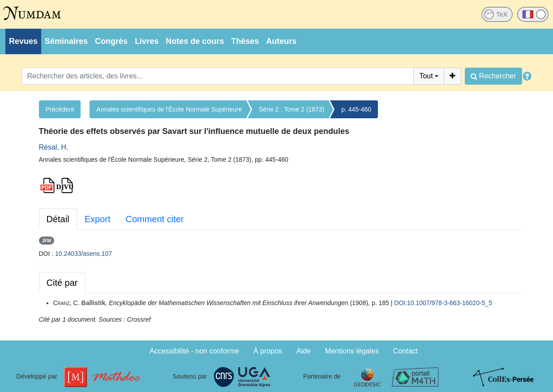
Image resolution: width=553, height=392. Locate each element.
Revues (23, 41)
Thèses (245, 41)
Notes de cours (195, 41)
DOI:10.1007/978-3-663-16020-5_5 (443, 303)
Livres (147, 41)
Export (98, 219)
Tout (426, 76)
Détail (58, 219)
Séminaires (66, 41)
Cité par (62, 283)
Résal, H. (54, 147)
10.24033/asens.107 (84, 254)
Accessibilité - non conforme (194, 351)
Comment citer (154, 219)
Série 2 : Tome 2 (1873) (292, 109)
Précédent (60, 109)
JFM (46, 241)
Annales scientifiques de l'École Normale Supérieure (169, 109)
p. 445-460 (356, 109)
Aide (304, 351)
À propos (268, 351)
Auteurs (281, 41)
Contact (405, 351)
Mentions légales (352, 351)
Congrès (111, 41)
